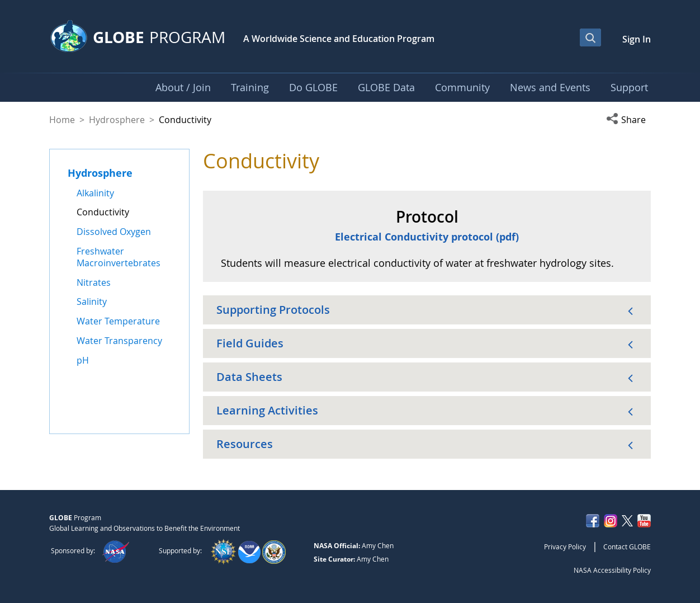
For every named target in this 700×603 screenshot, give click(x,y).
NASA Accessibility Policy (612, 570)
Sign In (637, 39)
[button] (628, 120)
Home (62, 120)
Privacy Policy (565, 547)
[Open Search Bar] (590, 37)
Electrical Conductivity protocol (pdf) (427, 237)
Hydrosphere (117, 120)
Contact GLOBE (627, 547)
